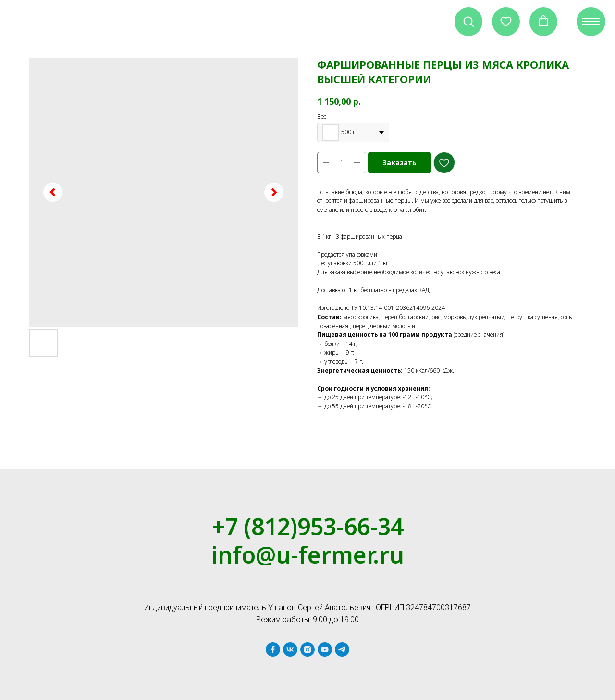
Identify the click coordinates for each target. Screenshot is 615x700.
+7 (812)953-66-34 (308, 526)
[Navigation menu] (591, 22)
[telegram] (342, 650)
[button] (468, 21)
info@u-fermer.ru (308, 555)
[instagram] (307, 650)
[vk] (290, 650)
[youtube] (325, 650)
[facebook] (273, 650)
